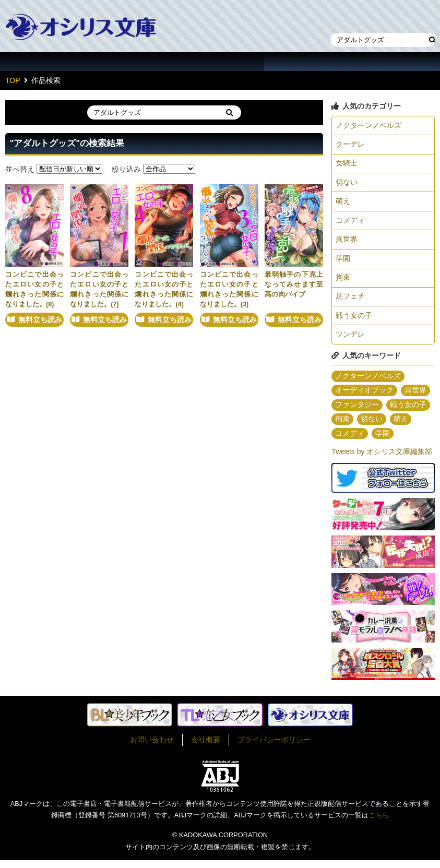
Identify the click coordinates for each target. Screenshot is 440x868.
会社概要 (206, 747)
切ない (347, 184)
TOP (13, 80)
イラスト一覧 (220, 62)
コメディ (350, 223)
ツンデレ (350, 340)
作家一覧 (132, 62)
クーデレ (350, 145)
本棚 (367, 17)
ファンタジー (357, 412)
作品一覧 (44, 62)
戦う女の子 (354, 321)
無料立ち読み (40, 326)
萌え (343, 204)
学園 (343, 263)
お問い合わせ (152, 747)
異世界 (347, 243)
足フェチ (350, 301)
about (308, 62)
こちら (379, 823)
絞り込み (126, 169)
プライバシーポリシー (274, 747)
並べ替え (20, 169)
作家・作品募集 (396, 62)
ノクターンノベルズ (368, 126)
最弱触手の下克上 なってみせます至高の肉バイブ (297, 284)
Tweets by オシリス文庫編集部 (382, 459)
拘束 (343, 282)
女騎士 (347, 165)
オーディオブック (364, 397)
